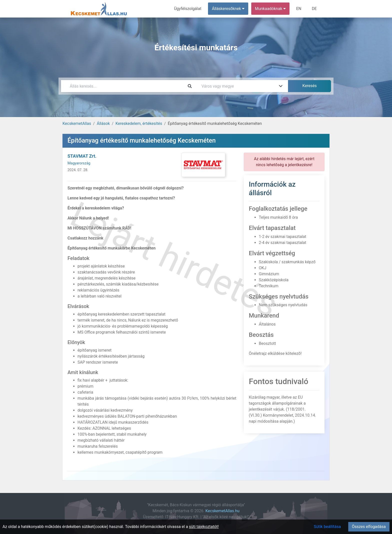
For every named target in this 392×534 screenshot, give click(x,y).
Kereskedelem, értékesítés (139, 123)
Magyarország (79, 163)
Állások (103, 123)
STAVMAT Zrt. (82, 156)
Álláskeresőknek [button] (228, 9)
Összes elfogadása (369, 527)
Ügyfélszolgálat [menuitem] (188, 9)
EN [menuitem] (299, 9)
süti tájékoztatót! (204, 527)
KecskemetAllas (77, 123)
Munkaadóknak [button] (270, 9)
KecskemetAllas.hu (222, 511)
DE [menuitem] (314, 9)
